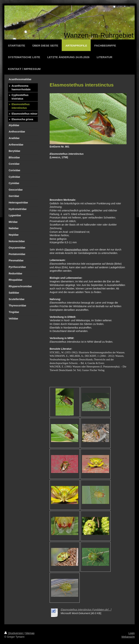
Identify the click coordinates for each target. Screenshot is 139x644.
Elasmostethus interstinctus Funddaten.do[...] (86, 610)
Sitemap (30, 633)
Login (132, 633)
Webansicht (128, 637)
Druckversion (14, 633)
